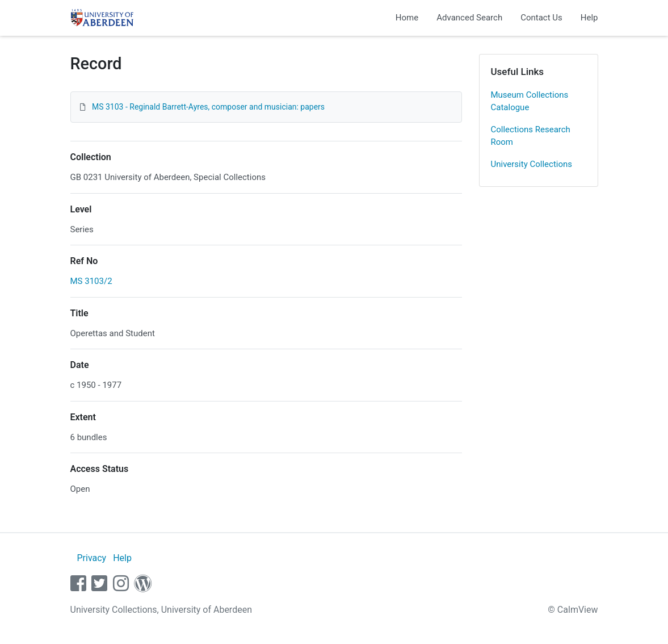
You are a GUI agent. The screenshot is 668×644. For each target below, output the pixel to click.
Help (589, 18)
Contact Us (541, 18)
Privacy (91, 558)
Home (407, 18)
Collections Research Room (531, 136)
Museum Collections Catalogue (530, 101)
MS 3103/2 (91, 281)
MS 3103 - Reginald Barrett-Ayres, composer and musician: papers (208, 107)
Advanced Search (469, 18)
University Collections (532, 164)
